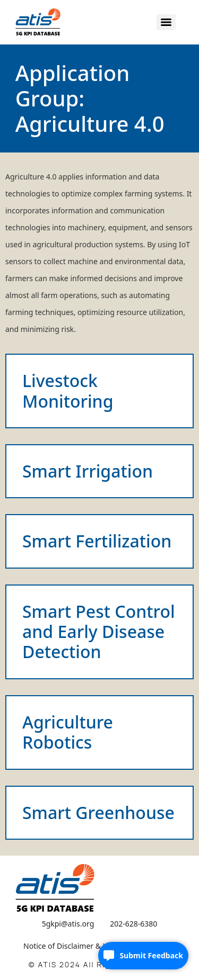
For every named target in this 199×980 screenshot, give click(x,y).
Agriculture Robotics (68, 732)
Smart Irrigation (88, 471)
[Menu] (166, 22)
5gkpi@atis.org (68, 924)
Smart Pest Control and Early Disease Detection (99, 632)
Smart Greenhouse (98, 812)
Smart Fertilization (97, 541)
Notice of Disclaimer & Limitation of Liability (99, 946)
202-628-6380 (133, 924)
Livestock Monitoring (68, 390)
